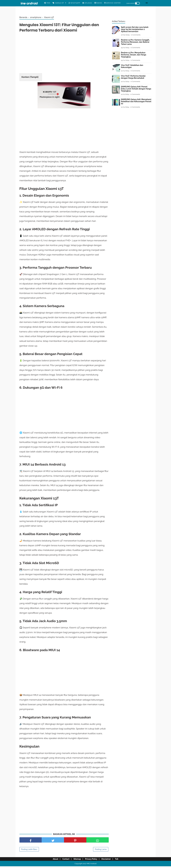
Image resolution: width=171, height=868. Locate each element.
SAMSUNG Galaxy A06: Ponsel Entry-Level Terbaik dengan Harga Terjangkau (136, 89)
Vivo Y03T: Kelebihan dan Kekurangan (132, 66)
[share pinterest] (75, 842)
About (54, 861)
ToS (118, 861)
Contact (65, 861)
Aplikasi (87, 3)
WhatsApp (74, 3)
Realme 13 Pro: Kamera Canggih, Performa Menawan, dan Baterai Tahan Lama (135, 42)
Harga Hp (58, 3)
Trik (47, 3)
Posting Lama (101, 851)
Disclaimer (107, 861)
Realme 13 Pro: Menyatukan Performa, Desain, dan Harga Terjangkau (134, 55)
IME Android (92, 865)
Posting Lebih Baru (29, 851)
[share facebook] (31, 842)
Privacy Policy (92, 861)
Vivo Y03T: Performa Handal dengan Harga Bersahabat (133, 77)
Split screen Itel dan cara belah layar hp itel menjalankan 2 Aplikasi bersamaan (135, 29)
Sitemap (77, 861)
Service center (113, 3)
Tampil (34, 78)
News (98, 3)
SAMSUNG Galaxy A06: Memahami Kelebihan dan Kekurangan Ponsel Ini (136, 101)
